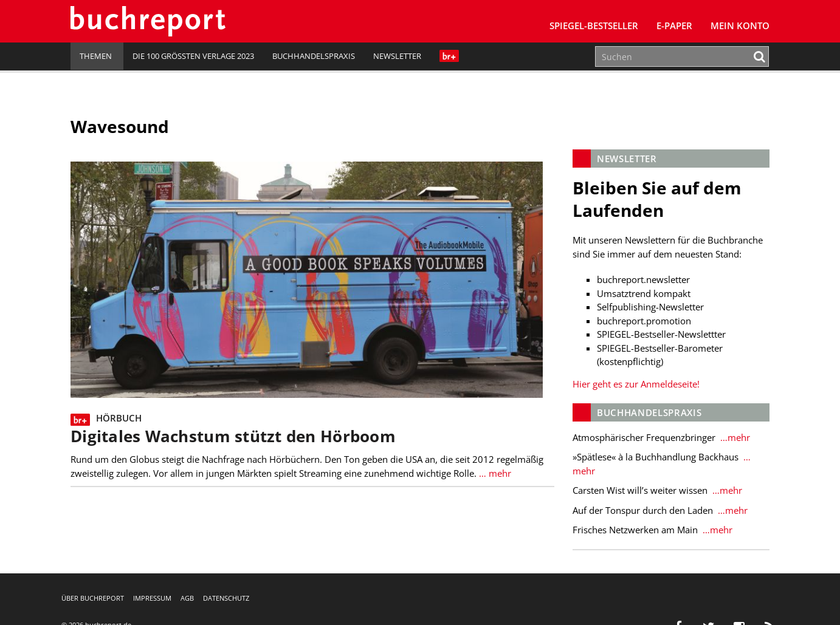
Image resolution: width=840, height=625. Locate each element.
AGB (187, 598)
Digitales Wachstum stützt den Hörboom (233, 436)
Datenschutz (226, 598)
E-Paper (674, 26)
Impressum (152, 598)
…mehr (734, 437)
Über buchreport (93, 598)
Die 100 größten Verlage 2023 (193, 56)
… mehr (494, 473)
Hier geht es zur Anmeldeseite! (636, 384)
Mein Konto (740, 26)
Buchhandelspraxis (314, 56)
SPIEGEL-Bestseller (594, 26)
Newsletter (397, 56)
